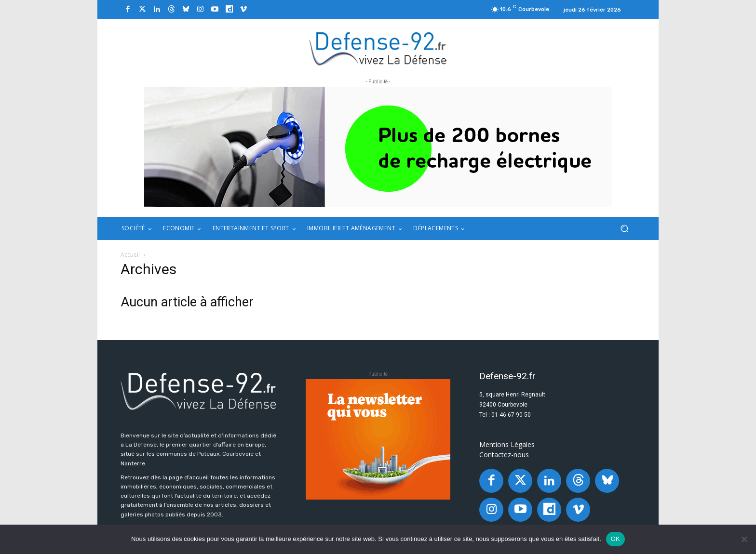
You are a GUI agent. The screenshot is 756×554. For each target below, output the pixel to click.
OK (615, 539)
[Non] (744, 539)
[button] (624, 229)
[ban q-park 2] (378, 147)
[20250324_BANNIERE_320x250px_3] (378, 439)
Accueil (130, 255)
